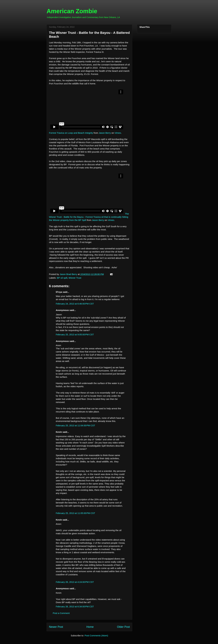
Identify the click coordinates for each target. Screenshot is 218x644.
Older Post (123, 627)
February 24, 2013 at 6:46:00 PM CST (75, 304)
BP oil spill (62, 278)
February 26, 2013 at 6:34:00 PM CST (75, 606)
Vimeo (118, 133)
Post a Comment (61, 613)
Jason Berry (105, 133)
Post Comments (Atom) (96, 636)
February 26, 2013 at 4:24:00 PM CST (75, 582)
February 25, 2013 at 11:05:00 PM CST (75, 513)
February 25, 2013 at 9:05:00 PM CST (75, 334)
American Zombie (72, 11)
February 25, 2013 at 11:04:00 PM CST (75, 425)
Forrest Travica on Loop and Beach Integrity (71, 133)
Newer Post (56, 627)
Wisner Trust (75, 278)
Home (90, 627)
